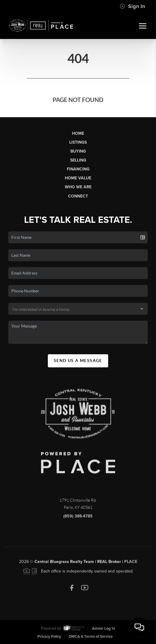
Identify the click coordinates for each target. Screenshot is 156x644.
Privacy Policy (49, 637)
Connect (78, 196)
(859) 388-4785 (78, 517)
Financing (78, 169)
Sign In (132, 6)
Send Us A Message (78, 361)
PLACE (131, 563)
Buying (78, 151)
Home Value (78, 178)
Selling (78, 160)
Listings (78, 142)
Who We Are (78, 187)
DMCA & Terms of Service (91, 637)
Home (78, 133)
